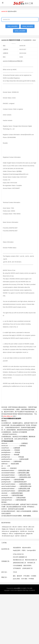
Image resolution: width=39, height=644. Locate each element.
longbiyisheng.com (20, 534)
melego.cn (5, 534)
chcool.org (31, 531)
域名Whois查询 (12, 11)
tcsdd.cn (20, 527)
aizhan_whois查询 (20, 31)
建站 (14, 576)
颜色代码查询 (27, 565)
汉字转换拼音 (17, 568)
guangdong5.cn (15, 531)
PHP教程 (31, 579)
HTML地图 (29, 588)
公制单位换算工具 (27, 568)
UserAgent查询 (31, 550)
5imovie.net (30, 529)
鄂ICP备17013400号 (29, 590)
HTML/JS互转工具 (18, 554)
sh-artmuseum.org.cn (8, 536)
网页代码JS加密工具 (31, 560)
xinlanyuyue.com (7, 527)
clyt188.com (24, 531)
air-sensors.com (21, 529)
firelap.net (12, 529)
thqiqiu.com (5, 529)
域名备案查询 (17, 548)
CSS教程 (33, 576)
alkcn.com (31, 527)
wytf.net (17, 536)
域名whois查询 (26, 548)
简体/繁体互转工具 (18, 560)
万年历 (15, 572)
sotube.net (24, 536)
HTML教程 (26, 576)
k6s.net (15, 527)
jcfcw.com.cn (6, 531)
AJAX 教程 (24, 579)
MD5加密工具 (31, 563)
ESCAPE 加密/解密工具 (20, 557)
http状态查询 (17, 550)
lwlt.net (25, 527)
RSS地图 (23, 588)
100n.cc (11, 534)
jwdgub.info (29, 534)
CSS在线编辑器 (18, 565)
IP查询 (24, 550)
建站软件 (19, 576)
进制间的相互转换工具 (19, 563)
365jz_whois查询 (12, 26)
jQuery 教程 (16, 579)
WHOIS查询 (10, 412)
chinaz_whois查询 (28, 26)
